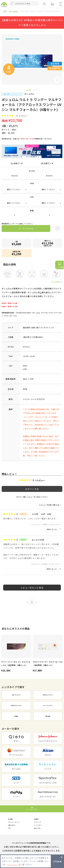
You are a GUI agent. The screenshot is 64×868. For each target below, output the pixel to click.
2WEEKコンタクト (48, 695)
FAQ (10, 831)
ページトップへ (32, 809)
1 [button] (29, 91)
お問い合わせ (14, 827)
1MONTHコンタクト (16, 705)
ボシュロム (14, 11)
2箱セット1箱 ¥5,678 (48, 243)
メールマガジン (41, 827)
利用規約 (38, 819)
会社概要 (12, 819)
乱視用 (16, 716)
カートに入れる (26, 228)
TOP (5, 11)
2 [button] (35, 91)
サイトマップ (40, 823)
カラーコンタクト (48, 705)
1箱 (16, 243)
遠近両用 (48, 716)
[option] (16, 654)
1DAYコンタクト (16, 695)
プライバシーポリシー (18, 823)
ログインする (32, 489)
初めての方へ (40, 831)
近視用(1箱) (16, 253)
